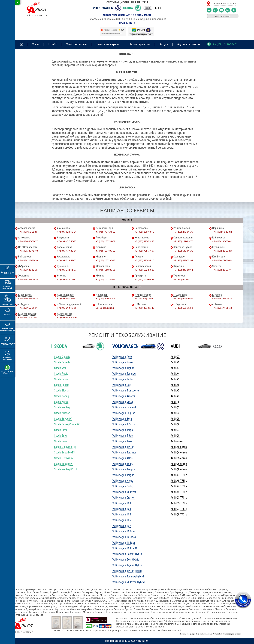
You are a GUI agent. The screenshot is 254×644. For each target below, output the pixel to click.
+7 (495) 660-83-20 (183, 279)
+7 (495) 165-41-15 (222, 298)
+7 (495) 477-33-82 (105, 232)
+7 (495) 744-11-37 (67, 270)
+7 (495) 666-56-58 (183, 308)
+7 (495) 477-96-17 (105, 260)
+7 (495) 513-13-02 (222, 232)
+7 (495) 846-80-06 (67, 317)
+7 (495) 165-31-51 (28, 308)
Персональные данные (204, 634)
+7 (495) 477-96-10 (144, 260)
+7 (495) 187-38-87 (67, 298)
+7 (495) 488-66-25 (28, 298)
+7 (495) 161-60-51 (144, 279)
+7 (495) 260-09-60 (105, 270)
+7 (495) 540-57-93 (222, 251)
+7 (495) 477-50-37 (67, 241)
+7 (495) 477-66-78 (222, 308)
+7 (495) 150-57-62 (222, 241)
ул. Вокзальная (105, 308)
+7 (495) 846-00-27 (28, 241)
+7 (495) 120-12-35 (28, 270)
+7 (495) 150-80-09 (105, 298)
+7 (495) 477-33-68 (105, 241)
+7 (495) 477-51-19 (105, 279)
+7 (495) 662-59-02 (144, 270)
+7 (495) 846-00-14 (183, 270)
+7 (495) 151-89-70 (183, 241)
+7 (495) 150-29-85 (28, 232)
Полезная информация (188, 634)
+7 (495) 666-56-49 (183, 298)
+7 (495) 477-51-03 (222, 260)
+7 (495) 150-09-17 (67, 279)
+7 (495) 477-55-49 (144, 308)
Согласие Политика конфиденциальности (227, 634)
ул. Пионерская (144, 298)
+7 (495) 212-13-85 (67, 308)
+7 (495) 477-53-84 (183, 260)
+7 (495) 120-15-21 (67, 232)
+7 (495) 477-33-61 (67, 251)
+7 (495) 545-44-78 (28, 279)
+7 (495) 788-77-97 (144, 251)
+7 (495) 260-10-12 (144, 232)
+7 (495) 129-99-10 (28, 260)
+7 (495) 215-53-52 (67, 260)
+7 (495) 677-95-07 (105, 251)
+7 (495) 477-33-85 (144, 241)
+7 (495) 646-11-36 (183, 251)
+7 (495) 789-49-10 (28, 251)
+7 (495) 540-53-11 (222, 270)
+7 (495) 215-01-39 (183, 232)
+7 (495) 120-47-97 (28, 317)
